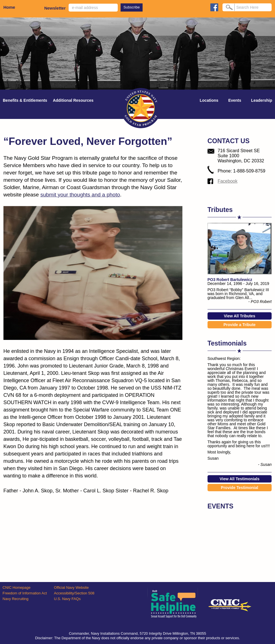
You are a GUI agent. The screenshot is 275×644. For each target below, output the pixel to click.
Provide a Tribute (240, 325)
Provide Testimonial (239, 488)
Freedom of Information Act (25, 593)
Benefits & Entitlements (25, 100)
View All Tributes (240, 316)
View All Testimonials (240, 479)
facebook (214, 7)
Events (235, 100)
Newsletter (55, 8)
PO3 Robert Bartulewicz (230, 280)
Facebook (228, 181)
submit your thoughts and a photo (80, 195)
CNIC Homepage (17, 587)
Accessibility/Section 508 (74, 593)
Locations (209, 100)
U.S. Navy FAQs (67, 599)
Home (9, 7)
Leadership (262, 100)
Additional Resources (73, 100)
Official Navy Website (71, 587)
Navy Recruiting (16, 599)
